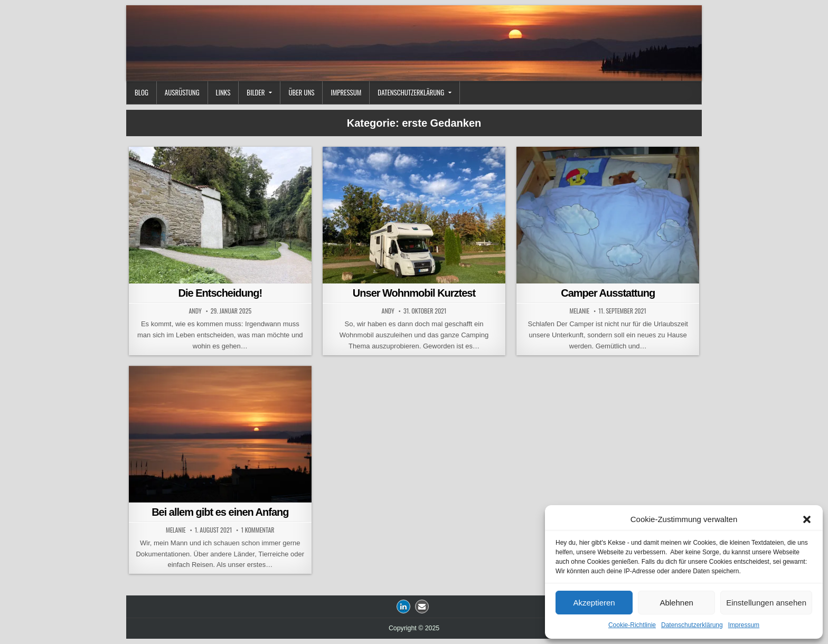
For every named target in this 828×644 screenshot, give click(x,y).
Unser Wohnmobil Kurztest (414, 293)
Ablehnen (676, 603)
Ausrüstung (182, 92)
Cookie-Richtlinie (632, 625)
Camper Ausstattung (608, 293)
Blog (142, 92)
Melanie (580, 311)
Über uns (301, 92)
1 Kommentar (257, 530)
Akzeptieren (594, 603)
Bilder (256, 92)
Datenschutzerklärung (692, 625)
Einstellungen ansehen (766, 603)
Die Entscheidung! (220, 293)
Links (223, 92)
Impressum (744, 625)
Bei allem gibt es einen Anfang (220, 512)
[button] (807, 519)
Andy (195, 311)
